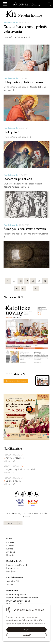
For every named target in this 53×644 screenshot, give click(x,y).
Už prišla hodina (14, 481)
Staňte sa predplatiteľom (16, 381)
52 (45, 281)
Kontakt (10, 542)
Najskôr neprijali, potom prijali (21, 469)
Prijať (26, 630)
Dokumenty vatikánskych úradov (22, 598)
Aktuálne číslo (13, 581)
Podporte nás (13, 568)
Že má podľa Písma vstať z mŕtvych (25, 229)
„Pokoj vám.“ (11, 132)
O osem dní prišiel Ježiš (18, 179)
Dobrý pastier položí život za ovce (24, 82)
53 (17, 289)
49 (27, 281)
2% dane (11, 552)
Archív (11, 523)
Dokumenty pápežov (16, 595)
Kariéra (10, 549)
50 (33, 281)
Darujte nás (12, 571)
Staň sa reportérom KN (17, 565)
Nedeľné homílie (13, 455)
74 (36, 289)
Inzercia (10, 546)
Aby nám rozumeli (15, 458)
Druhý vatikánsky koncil (18, 601)
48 (20, 281)
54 (23, 289)
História (10, 555)
